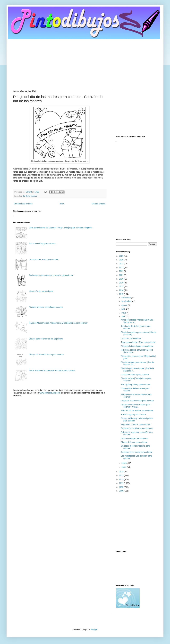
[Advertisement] (85, 62)
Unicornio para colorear (131, 338)
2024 (122, 264)
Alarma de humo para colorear (134, 442)
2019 (122, 279)
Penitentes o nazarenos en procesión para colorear (51, 275)
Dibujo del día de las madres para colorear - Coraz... (136, 406)
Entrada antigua (98, 204)
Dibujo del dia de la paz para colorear (137, 346)
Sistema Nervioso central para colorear (46, 307)
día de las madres (30, 196)
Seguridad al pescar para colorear (136, 425)
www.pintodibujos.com (50, 393)
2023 (122, 267)
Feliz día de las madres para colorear (137, 411)
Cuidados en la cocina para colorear (137, 452)
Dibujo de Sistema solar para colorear (137, 401)
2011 (122, 483)
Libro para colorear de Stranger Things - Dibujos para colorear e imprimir (61, 228)
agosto (125, 305)
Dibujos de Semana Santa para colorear (46, 355)
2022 (122, 271)
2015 (122, 294)
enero (124, 467)
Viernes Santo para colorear (41, 291)
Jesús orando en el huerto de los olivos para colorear (52, 370)
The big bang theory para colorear (136, 385)
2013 (122, 475)
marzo (124, 463)
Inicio (62, 204)
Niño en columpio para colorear (135, 438)
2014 (122, 472)
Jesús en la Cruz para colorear (42, 244)
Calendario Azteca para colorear (135, 375)
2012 (122, 479)
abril (124, 317)
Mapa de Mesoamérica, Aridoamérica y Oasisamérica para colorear (58, 323)
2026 (122, 256)
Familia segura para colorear (133, 415)
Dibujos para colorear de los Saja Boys (46, 339)
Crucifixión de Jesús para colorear (44, 259)
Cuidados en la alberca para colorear (137, 428)
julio (123, 309)
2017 (122, 287)
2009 (122, 491)
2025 (122, 260)
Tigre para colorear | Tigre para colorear (138, 342)
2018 (122, 283)
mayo (124, 313)
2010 (122, 487)
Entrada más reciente (23, 204)
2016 (122, 290)
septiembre (127, 301)
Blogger (94, 629)
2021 (122, 275)
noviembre (126, 298)
